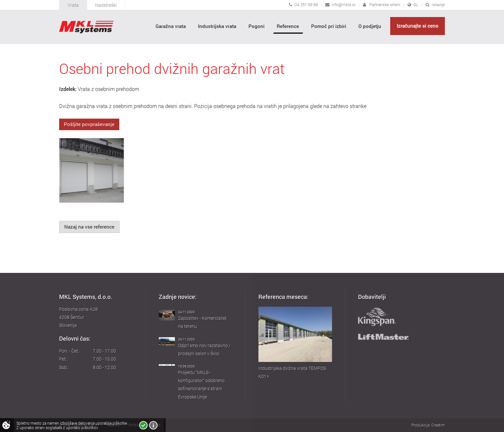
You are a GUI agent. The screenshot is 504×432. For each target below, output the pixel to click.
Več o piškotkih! (153, 425)
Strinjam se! (143, 425)
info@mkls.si (344, 4)
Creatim (438, 425)
